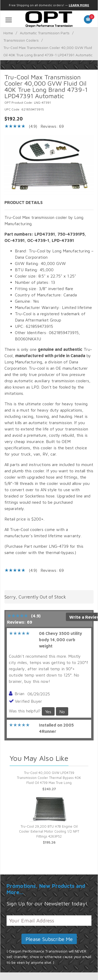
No (62, 712)
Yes (48, 712)
